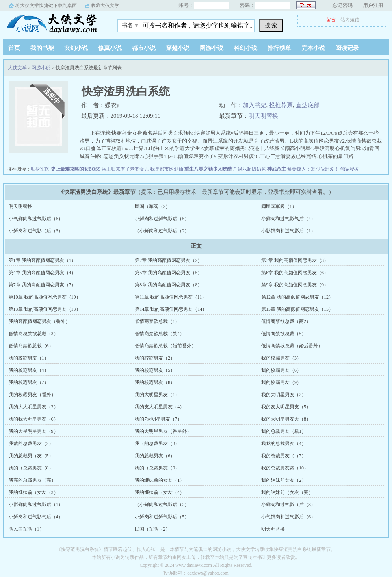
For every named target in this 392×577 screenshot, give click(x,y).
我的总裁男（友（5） (31, 456)
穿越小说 (178, 48)
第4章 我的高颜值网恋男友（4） (42, 273)
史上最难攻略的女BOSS (76, 169)
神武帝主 (277, 169)
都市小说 (144, 48)
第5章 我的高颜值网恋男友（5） (168, 273)
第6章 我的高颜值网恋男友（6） (295, 273)
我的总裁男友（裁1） (284, 431)
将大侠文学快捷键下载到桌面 (46, 6)
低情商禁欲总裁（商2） (286, 321)
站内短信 (350, 20)
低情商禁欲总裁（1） (157, 321)
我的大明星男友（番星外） (163, 431)
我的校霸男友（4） (29, 370)
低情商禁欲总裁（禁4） (160, 334)
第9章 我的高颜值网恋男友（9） (295, 285)
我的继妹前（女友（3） (33, 492)
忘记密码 (342, 5)
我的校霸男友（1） (29, 358)
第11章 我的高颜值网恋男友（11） (171, 297)
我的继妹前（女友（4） (160, 492)
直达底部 (308, 105)
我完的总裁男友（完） (32, 480)
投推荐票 (281, 105)
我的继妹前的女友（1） (160, 480)
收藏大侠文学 (105, 6)
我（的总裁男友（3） (157, 443)
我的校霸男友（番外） (32, 395)
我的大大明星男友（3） (33, 407)
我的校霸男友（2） (155, 358)
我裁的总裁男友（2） (31, 443)
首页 (14, 48)
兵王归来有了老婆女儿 (125, 169)
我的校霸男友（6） (281, 370)
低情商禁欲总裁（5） (284, 334)
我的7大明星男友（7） (158, 419)
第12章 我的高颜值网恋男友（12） (297, 297)
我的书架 (42, 48)
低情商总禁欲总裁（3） (33, 334)
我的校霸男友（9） (281, 382)
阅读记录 (347, 48)
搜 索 (271, 25)
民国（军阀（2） (152, 206)
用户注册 (373, 5)
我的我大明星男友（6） (33, 419)
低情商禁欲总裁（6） (31, 346)
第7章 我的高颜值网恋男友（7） (42, 285)
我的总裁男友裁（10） (285, 468)
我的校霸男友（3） (281, 358)
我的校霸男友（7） (29, 382)
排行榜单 (279, 48)
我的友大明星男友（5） (286, 407)
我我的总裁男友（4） (284, 443)
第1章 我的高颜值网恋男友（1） (42, 260)
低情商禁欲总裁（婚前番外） (165, 346)
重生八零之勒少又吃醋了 (210, 169)
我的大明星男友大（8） (286, 419)
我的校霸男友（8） (155, 382)
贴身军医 (40, 169)
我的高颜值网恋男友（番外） (39, 321)
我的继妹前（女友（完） (287, 492)
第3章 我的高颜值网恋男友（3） (295, 260)
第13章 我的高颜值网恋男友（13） (45, 309)
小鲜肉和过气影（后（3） (36, 231)
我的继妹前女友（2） (284, 480)
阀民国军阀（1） (279, 206)
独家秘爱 (350, 169)
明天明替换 (263, 116)
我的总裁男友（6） (155, 456)
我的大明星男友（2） (284, 395)
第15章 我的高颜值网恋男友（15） (297, 309)
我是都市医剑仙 (167, 169)
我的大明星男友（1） (157, 395)
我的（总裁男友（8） (31, 468)
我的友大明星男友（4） (160, 407)
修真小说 (110, 48)
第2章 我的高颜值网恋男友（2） (168, 260)
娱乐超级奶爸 (252, 169)
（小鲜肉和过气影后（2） (162, 231)
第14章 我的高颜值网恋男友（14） (171, 309)
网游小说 (212, 48)
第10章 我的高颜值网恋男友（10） (45, 297)
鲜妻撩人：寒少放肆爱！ (313, 169)
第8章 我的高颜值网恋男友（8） (168, 285)
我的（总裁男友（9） (157, 468)
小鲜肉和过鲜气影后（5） (162, 219)
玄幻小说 (76, 48)
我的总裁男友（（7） (284, 456)
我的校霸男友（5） (155, 370)
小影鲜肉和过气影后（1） (288, 231)
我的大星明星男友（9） (33, 431)
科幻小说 (245, 48)
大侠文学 (52, 23)
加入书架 (255, 105)
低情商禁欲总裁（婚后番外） (292, 346)
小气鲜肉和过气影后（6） (36, 219)
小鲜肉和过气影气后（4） (288, 219)
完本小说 (313, 48)
